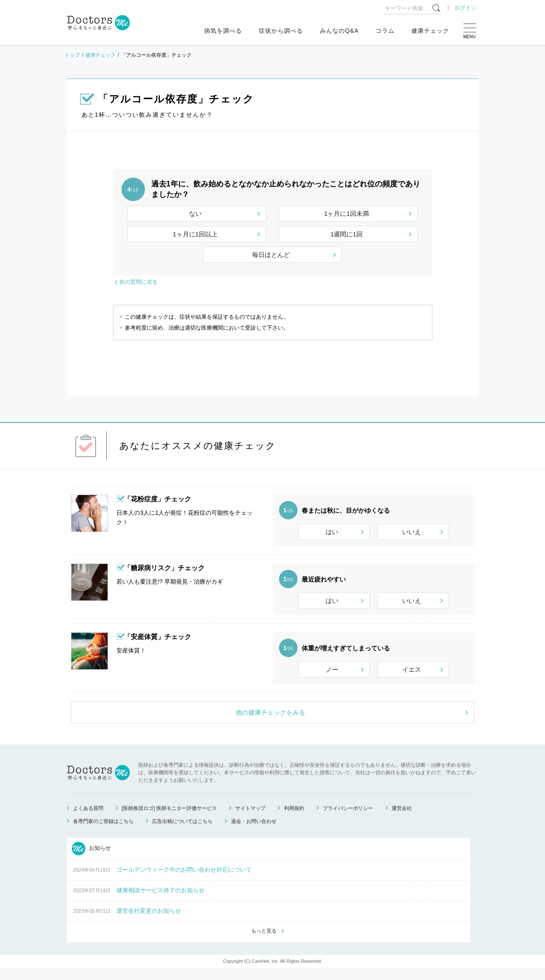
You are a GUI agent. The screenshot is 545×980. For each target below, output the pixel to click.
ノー (332, 677)
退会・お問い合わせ (254, 833)
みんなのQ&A (339, 31)
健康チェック (430, 31)
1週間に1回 (346, 234)
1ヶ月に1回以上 (195, 234)
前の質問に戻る (138, 282)
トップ (72, 55)
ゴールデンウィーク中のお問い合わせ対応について (184, 881)
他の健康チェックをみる (270, 724)
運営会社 (402, 820)
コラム (385, 31)
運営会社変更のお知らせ (149, 922)
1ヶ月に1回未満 (346, 214)
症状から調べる (281, 31)
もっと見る (264, 943)
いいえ (412, 532)
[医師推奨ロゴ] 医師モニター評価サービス (169, 820)
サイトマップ (250, 820)
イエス (412, 677)
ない (195, 214)
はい (332, 532)
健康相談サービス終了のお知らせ (161, 901)
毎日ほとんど (271, 255)
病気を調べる (223, 31)
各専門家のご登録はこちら (103, 833)
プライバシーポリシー (348, 820)
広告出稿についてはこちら (182, 833)
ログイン (466, 8)
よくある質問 (88, 820)
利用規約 (294, 820)
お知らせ (92, 860)
